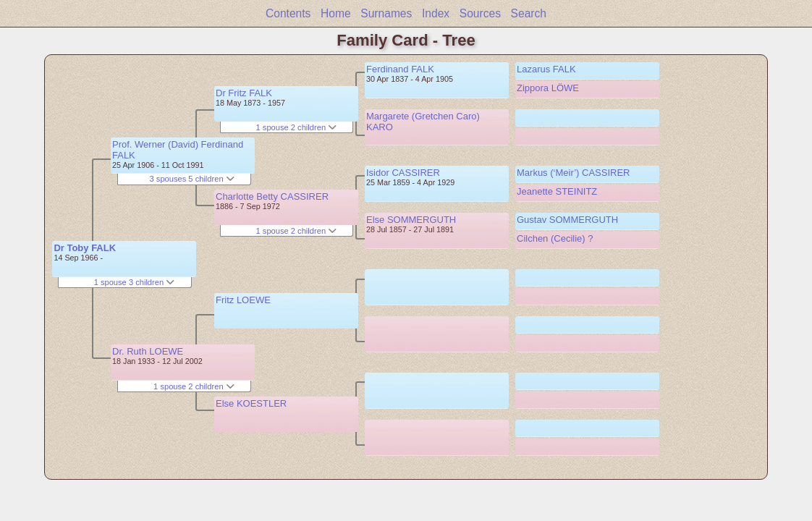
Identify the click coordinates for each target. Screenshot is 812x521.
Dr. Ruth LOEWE (148, 351)
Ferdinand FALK (400, 69)
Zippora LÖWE (548, 88)
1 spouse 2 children (194, 386)
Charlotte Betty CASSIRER (272, 196)
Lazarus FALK (546, 69)
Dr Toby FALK (85, 248)
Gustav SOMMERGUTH (567, 220)
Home (336, 13)
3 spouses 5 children (192, 179)
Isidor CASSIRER (403, 173)
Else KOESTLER (251, 403)
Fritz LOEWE (243, 300)
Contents (288, 13)
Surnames (386, 13)
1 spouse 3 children (135, 282)
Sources (480, 13)
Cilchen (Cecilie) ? (555, 238)
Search (529, 13)
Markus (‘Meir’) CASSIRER (574, 173)
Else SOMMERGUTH (411, 220)
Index (436, 13)
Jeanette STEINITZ (557, 191)
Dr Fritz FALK (244, 93)
